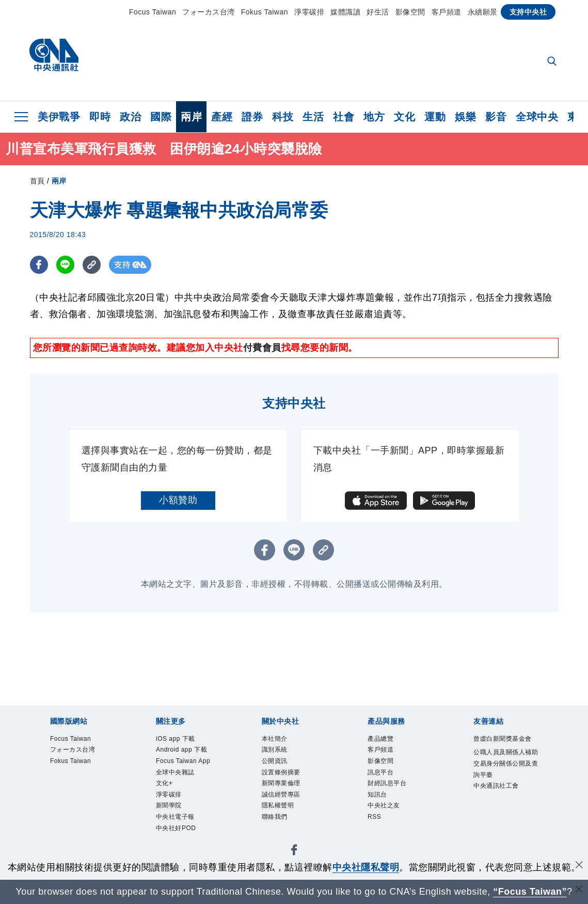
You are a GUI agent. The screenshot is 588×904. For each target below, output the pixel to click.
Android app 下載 (188, 761)
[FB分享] (39, 265)
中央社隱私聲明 (366, 867)
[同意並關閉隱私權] (579, 866)
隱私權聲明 (286, 823)
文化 (404, 117)
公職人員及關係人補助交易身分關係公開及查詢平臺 (502, 789)
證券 (252, 117)
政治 (130, 117)
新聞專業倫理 (290, 796)
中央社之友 (392, 823)
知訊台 (382, 809)
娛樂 (465, 117)
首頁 (37, 181)
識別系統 (281, 754)
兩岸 (191, 117)
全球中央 (537, 117)
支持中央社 (528, 12)
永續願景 (483, 12)
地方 (374, 117)
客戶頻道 (447, 12)
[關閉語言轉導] (579, 890)
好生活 (378, 12)
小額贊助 (178, 500)
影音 (496, 117)
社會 (344, 117)
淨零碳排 (309, 12)
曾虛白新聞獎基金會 (502, 747)
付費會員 (262, 348)
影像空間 (410, 12)
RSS (377, 837)
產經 (222, 117)
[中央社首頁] (54, 58)
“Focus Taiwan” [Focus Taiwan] (530, 892)
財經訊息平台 (396, 796)
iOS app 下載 (184, 740)
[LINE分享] (65, 265)
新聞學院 (175, 851)
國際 (161, 117)
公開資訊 (281, 768)
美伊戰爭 (59, 117)
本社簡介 (281, 740)
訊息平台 (387, 782)
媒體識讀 (345, 12)
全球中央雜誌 (185, 809)
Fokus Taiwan (265, 12)
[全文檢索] (553, 62)
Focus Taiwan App (185, 789)
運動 (435, 117)
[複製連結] (92, 265)
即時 (100, 117)
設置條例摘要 (290, 782)
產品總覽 (387, 740)
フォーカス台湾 (209, 12)
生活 (313, 117)
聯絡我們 (281, 837)
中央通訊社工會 (502, 830)
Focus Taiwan (153, 12)
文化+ (168, 823)
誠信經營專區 (290, 809)
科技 (283, 117)
